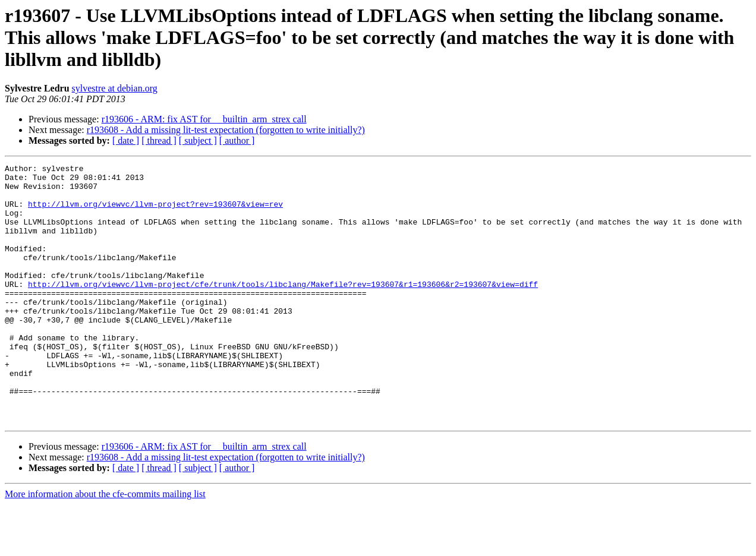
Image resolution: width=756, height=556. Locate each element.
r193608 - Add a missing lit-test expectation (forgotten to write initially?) (226, 130)
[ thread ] (159, 140)
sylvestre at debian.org (115, 88)
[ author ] (237, 140)
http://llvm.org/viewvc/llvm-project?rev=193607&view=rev (155, 213)
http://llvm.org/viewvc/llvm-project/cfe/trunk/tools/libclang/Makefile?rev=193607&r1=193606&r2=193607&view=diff (283, 309)
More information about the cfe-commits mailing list (105, 546)
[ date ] (126, 140)
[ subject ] (198, 140)
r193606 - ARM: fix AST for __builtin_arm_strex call (204, 119)
